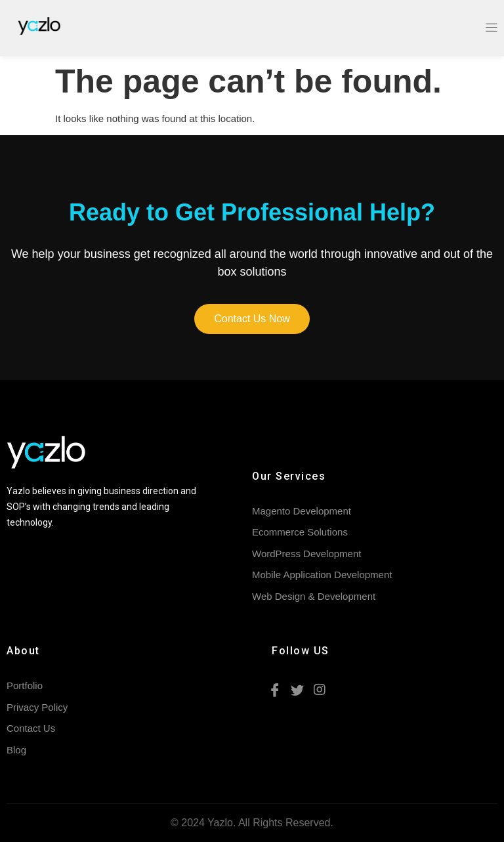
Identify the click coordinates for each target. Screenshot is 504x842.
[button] (252, 319)
